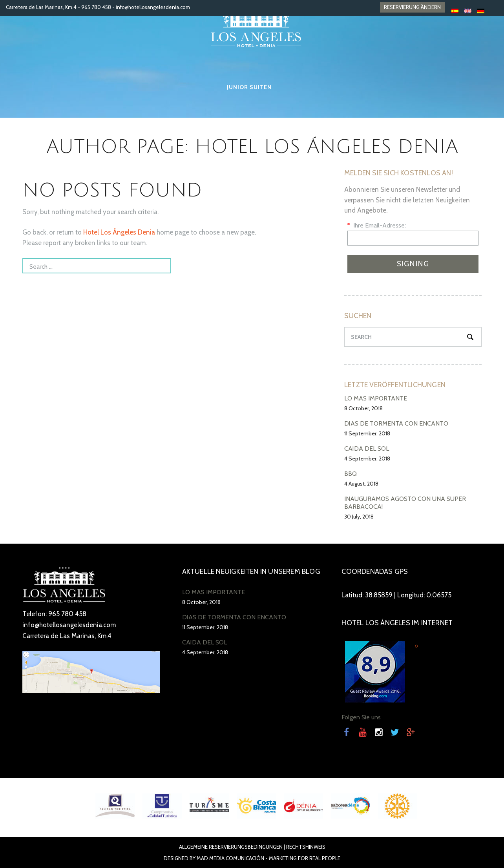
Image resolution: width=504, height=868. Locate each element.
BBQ (351, 474)
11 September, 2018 (367, 433)
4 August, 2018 (361, 484)
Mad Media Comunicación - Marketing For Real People (268, 858)
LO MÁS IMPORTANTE (376, 398)
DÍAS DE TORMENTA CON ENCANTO (396, 423)
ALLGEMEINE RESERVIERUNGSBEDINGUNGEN (231, 847)
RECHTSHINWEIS (306, 847)
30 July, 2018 (359, 517)
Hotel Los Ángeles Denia (119, 232)
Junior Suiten (249, 87)
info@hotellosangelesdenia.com (153, 7)
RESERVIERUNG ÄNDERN (412, 7)
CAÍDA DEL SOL (367, 449)
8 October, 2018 (363, 408)
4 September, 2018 (367, 459)
